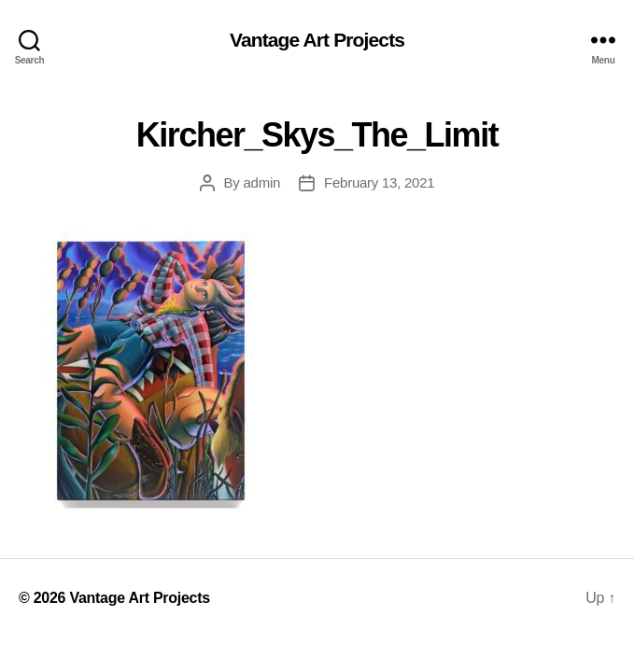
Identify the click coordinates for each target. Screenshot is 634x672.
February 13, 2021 (379, 182)
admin (262, 182)
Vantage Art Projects (317, 40)
